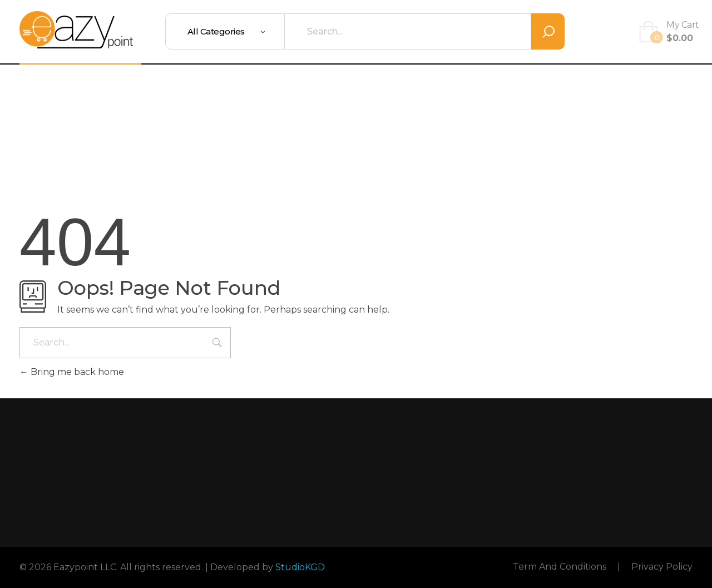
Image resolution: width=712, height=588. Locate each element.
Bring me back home (72, 372)
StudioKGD (300, 567)
